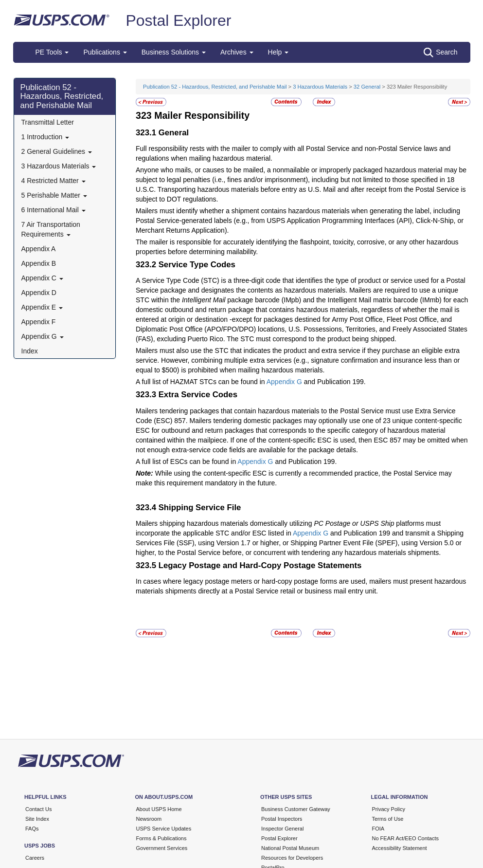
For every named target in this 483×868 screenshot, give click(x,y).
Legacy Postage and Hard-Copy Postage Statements (260, 565)
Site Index (37, 819)
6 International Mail (54, 210)
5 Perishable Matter (54, 195)
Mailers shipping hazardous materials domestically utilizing (225, 523)
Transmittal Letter (48, 122)
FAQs (32, 829)
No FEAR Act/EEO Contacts (406, 838)
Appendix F (39, 322)
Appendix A (39, 249)
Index (30, 351)
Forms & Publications (161, 838)
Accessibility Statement (400, 848)
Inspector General (282, 829)
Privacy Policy (389, 809)
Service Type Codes (197, 265)
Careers (35, 858)
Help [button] (278, 52)
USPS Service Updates (164, 829)
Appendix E (42, 307)
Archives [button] (237, 52)
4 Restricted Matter (54, 181)
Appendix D (39, 293)
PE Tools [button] (52, 52)
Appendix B (39, 263)
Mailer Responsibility (202, 115)
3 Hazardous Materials (59, 166)
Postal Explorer (178, 20)
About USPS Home (159, 809)
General (174, 133)
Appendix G (43, 336)
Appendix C (42, 278)
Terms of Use (388, 819)
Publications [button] (105, 52)
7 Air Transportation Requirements (51, 229)
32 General (367, 87)
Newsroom (149, 819)
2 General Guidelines (57, 151)
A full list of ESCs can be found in (187, 462)
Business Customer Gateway (296, 809)
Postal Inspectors (282, 819)
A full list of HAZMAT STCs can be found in (201, 382)
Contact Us (38, 809)
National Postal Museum (290, 848)
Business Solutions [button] (174, 52)
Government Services (162, 848)
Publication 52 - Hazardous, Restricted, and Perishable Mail (62, 96)
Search (440, 53)
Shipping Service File (200, 508)
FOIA (378, 829)
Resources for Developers (292, 858)
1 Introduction (45, 137)
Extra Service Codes (198, 395)
